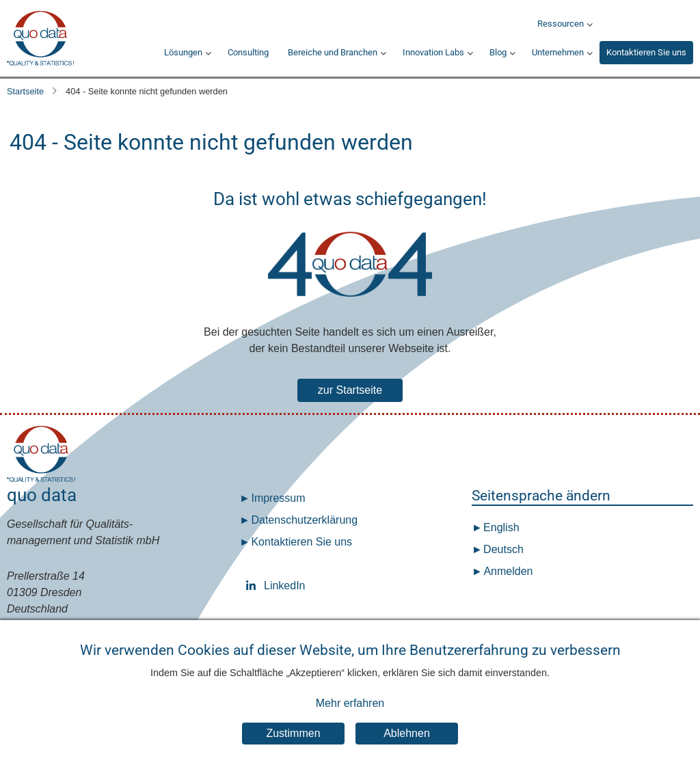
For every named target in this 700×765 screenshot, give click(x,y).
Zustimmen (293, 748)
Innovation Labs (433, 52)
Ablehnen (407, 748)
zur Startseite (350, 390)
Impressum (278, 498)
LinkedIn (254, 586)
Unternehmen (558, 52)
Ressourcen (561, 24)
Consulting (248, 52)
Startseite (25, 91)
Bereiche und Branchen (333, 52)
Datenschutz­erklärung (304, 520)
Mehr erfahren (350, 717)
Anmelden (508, 571)
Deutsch (502, 549)
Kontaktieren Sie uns (646, 52)
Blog (498, 52)
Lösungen (183, 52)
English (500, 527)
